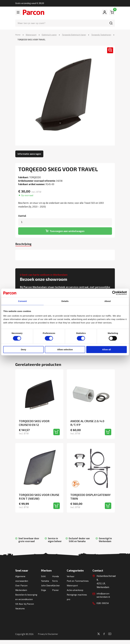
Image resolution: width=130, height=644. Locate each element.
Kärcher (56, 585)
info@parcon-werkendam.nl (104, 595)
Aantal (22, 216)
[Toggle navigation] (18, 12)
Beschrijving (26, 243)
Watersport (31, 35)
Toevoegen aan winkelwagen (67, 230)
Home (18, 35)
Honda (56, 576)
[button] (108, 52)
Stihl (43, 576)
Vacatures (20, 613)
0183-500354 (103, 604)
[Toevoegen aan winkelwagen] (57, 431)
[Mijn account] (105, 12)
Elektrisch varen (49, 35)
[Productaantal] (65, 222)
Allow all (106, 350)
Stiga (44, 594)
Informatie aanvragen (29, 154)
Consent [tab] (22, 301)
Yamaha (45, 580)
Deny (24, 350)
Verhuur (71, 576)
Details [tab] (65, 301)
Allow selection (65, 350)
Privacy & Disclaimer (49, 638)
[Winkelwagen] (112, 12)
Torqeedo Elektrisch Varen (74, 35)
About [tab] (108, 301)
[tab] (26, 243)
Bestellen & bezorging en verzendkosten (23, 599)
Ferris (55, 580)
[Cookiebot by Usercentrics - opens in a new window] (114, 293)
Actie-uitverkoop (76, 594)
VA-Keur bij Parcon (25, 608)
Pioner (56, 594)
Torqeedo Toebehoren (101, 35)
